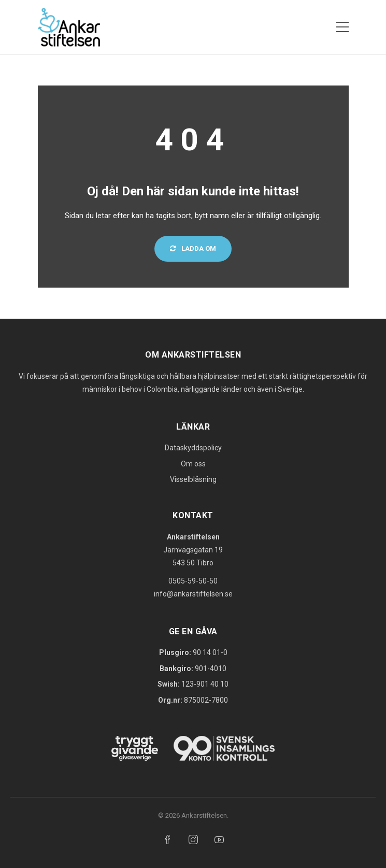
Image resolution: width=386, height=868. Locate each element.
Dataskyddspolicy (193, 448)
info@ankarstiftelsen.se (193, 594)
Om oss (193, 464)
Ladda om (193, 248)
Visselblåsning (193, 479)
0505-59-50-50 (193, 581)
